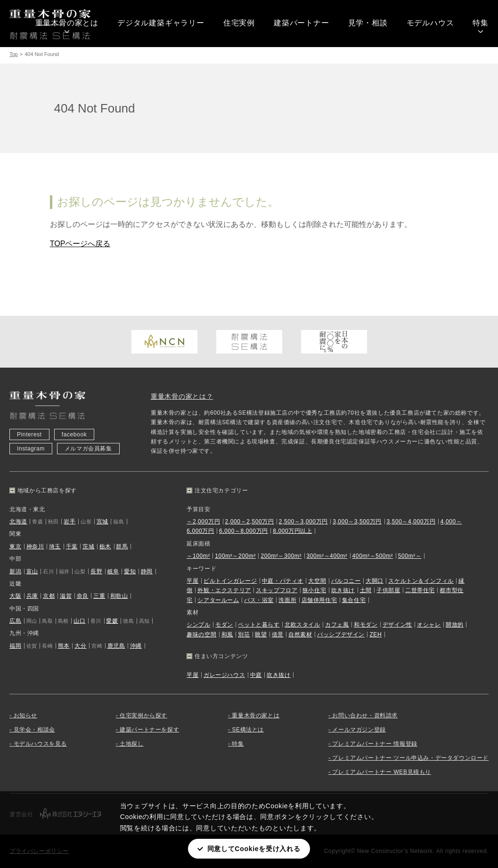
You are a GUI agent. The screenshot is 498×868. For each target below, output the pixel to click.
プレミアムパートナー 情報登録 (375, 744)
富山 (32, 571)
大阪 (15, 596)
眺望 (261, 635)
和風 (227, 635)
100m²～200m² (235, 556)
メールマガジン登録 (359, 730)
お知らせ (25, 715)
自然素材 (300, 635)
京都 (49, 596)
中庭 (256, 675)
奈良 (83, 596)
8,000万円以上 (292, 531)
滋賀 (66, 596)
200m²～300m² (281, 556)
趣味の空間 (201, 635)
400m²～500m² (373, 556)
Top (14, 54)
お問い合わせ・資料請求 (365, 715)
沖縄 (136, 646)
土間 (366, 590)
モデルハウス (430, 23)
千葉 (72, 547)
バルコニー (346, 581)
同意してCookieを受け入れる (254, 849)
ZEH (376, 635)
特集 (481, 23)
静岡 (147, 571)
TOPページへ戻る (80, 244)
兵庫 (32, 596)
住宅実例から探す (143, 715)
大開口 (375, 581)
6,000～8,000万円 (244, 531)
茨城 (88, 547)
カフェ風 (337, 625)
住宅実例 (239, 23)
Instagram (31, 449)
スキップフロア (277, 590)
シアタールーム (218, 600)
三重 (99, 596)
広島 (15, 621)
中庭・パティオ (283, 581)
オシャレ (429, 625)
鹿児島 (116, 646)
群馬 (122, 547)
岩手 (69, 522)
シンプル (198, 625)
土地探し (131, 744)
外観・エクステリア (224, 590)
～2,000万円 (203, 522)
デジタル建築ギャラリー (161, 23)
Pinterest (29, 434)
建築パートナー (302, 23)
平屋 (192, 581)
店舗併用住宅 (319, 600)
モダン (224, 625)
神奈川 (35, 547)
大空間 (317, 581)
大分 (80, 646)
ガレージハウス (224, 675)
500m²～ (410, 556)
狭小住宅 (314, 590)
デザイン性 (397, 625)
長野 (96, 571)
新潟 (15, 571)
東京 (15, 547)
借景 (278, 635)
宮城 (102, 522)
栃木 (105, 547)
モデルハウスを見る (40, 744)
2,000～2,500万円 (250, 522)
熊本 (64, 646)
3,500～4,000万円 (411, 522)
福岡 (15, 646)
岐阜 (113, 571)
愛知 (130, 571)
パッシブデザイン (341, 635)
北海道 (18, 522)
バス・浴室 (259, 600)
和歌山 (119, 596)
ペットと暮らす (259, 625)
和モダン (366, 625)
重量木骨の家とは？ (182, 396)
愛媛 (112, 621)
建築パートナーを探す (149, 730)
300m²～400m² (327, 556)
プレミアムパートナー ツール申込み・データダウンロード (410, 758)
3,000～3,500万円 (357, 522)
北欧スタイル (302, 625)
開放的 (455, 625)
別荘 (244, 635)
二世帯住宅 (420, 590)
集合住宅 (354, 600)
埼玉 (55, 547)
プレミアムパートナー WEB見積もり (381, 772)
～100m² (198, 556)
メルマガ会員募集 (88, 449)
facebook (74, 434)
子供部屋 (388, 590)
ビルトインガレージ (230, 581)
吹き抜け (343, 590)
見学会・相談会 (34, 730)
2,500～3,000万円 (303, 522)
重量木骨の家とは (67, 23)
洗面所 (287, 600)
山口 (79, 621)
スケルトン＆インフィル (421, 581)
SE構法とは (248, 730)
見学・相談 (368, 23)
